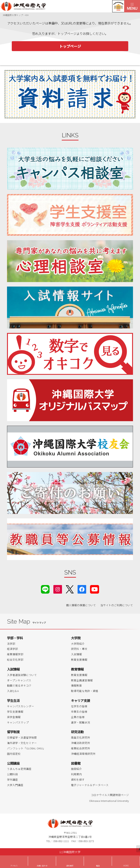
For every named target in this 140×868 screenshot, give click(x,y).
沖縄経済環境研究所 (83, 754)
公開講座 (13, 763)
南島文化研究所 (81, 737)
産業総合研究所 (81, 748)
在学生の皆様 (79, 706)
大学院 (76, 638)
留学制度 (13, 732)
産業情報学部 (15, 654)
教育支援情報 (79, 660)
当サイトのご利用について (117, 605)
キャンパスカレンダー (21, 706)
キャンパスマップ (18, 722)
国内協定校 (14, 754)
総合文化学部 (15, 660)
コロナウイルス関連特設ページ (110, 795)
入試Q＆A (13, 691)
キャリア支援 (81, 700)
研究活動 (77, 732)
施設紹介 (76, 769)
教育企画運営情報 (82, 680)
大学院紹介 (78, 644)
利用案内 (76, 774)
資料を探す (78, 780)
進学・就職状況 (81, 722)
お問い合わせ (42, 866)
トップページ (70, 46)
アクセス (14, 866)
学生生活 (13, 700)
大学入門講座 (15, 785)
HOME (126, 866)
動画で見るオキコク (19, 685)
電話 (98, 866)
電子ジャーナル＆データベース (90, 785)
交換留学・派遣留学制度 (22, 737)
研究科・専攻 (79, 649)
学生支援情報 (15, 712)
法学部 (11, 644)
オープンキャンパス (19, 680)
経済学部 (12, 649)
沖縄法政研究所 (81, 743)
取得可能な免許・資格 (85, 691)
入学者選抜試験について (22, 675)
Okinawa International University (109, 801)
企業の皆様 (78, 717)
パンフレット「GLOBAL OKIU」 (26, 748)
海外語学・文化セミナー (22, 743)
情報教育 (76, 685)
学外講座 (12, 780)
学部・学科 (15, 638)
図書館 (76, 763)
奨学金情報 (14, 717)
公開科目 (12, 774)
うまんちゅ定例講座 (19, 769)
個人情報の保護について (81, 605)
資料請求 (70, 866)
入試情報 (76, 654)
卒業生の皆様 (79, 712)
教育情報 (77, 669)
